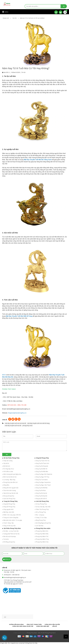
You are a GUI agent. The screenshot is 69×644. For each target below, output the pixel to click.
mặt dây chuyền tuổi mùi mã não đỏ (15, 423)
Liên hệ (54, 626)
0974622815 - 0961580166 (12, 575)
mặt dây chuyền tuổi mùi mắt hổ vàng (38, 423)
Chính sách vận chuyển (52, 624)
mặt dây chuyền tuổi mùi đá (13, 426)
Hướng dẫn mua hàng (16, 624)
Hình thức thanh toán (34, 624)
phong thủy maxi (27, 426)
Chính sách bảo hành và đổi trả (23, 626)
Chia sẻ (5, 420)
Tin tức (24, 72)
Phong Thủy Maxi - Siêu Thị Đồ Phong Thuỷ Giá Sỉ (41, 633)
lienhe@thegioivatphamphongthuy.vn (15, 577)
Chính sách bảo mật (43, 626)
